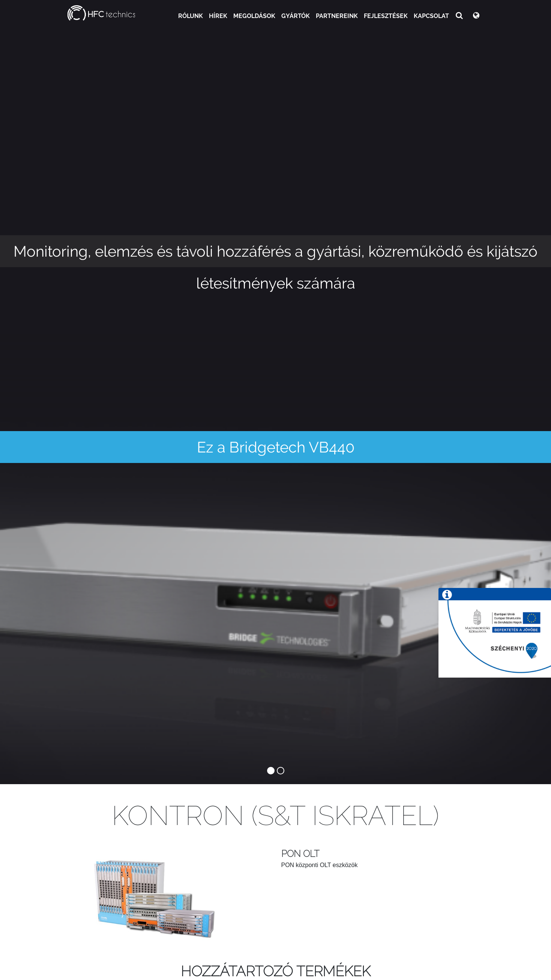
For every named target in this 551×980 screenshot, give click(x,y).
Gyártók (296, 16)
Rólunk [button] (191, 16)
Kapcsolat (431, 16)
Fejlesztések (386, 16)
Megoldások (254, 16)
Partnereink (337, 16)
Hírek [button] (218, 16)
